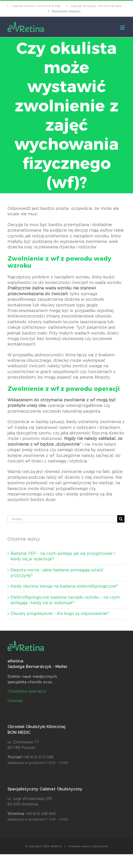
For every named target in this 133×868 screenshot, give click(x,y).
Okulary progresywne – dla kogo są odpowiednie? (60, 614)
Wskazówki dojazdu (66, 11)
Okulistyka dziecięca (27, 691)
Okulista (15, 701)
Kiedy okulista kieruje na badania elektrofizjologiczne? (64, 586)
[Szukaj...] (62, 519)
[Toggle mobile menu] (123, 27)
